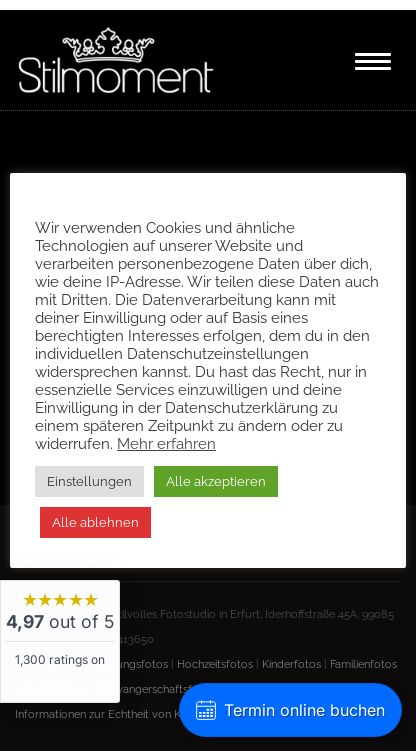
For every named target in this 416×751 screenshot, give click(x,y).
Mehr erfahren (166, 443)
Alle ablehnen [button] (95, 522)
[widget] (60, 641)
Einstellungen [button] (89, 481)
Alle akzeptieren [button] (216, 481)
